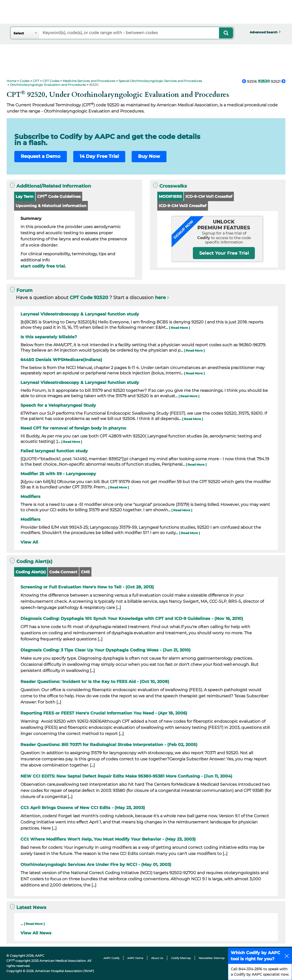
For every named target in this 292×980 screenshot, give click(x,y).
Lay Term (25, 196)
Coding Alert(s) (31, 572)
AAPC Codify (111, 958)
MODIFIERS (170, 196)
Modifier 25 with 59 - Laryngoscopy (58, 474)
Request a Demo (41, 156)
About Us (157, 958)
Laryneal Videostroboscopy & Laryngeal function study (80, 314)
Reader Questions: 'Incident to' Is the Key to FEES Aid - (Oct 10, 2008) (95, 682)
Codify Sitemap (181, 958)
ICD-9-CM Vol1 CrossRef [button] (209, 196)
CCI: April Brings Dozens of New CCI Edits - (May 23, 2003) (83, 808)
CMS (85, 572)
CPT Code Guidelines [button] (59, 196)
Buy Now (149, 156)
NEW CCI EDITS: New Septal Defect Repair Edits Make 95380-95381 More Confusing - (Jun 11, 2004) (126, 776)
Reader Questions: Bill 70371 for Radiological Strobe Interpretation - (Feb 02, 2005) (109, 745)
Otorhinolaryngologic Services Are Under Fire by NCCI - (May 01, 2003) (96, 865)
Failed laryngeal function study (54, 451)
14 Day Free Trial (99, 156)
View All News (36, 933)
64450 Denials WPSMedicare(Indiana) (61, 360)
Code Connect (63, 572)
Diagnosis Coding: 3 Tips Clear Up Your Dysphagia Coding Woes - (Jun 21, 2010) (106, 650)
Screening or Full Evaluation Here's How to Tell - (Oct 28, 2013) (87, 587)
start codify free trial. (43, 266)
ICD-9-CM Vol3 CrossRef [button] (183, 206)
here (160, 298)
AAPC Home (135, 958)
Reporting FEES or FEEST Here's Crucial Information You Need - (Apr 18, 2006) (104, 713)
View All (29, 542)
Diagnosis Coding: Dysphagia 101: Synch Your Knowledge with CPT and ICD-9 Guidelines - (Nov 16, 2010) (132, 619)
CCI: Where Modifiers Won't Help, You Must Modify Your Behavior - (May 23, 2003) (108, 839)
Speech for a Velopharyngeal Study (58, 405)
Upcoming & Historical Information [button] (51, 206)
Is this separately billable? (49, 337)
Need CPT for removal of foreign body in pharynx (73, 428)
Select (19, 33)
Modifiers (30, 497)
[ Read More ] (179, 328)
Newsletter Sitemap (212, 958)
